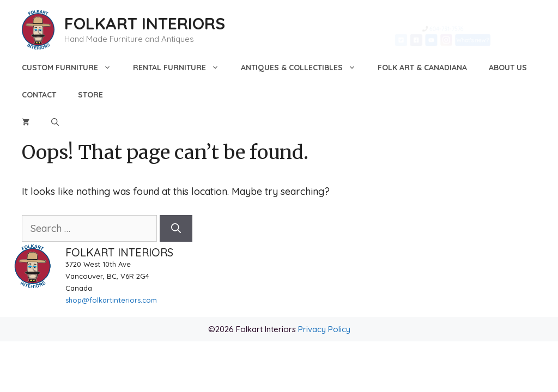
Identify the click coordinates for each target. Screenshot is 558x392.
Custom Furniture (72, 68)
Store (90, 95)
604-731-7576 (448, 24)
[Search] (176, 228)
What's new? (495, 43)
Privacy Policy (324, 329)
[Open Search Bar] (55, 122)
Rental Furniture (181, 68)
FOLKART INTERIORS (145, 23)
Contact (39, 95)
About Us (508, 68)
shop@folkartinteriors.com (111, 300)
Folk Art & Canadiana (422, 68)
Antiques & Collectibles (304, 68)
